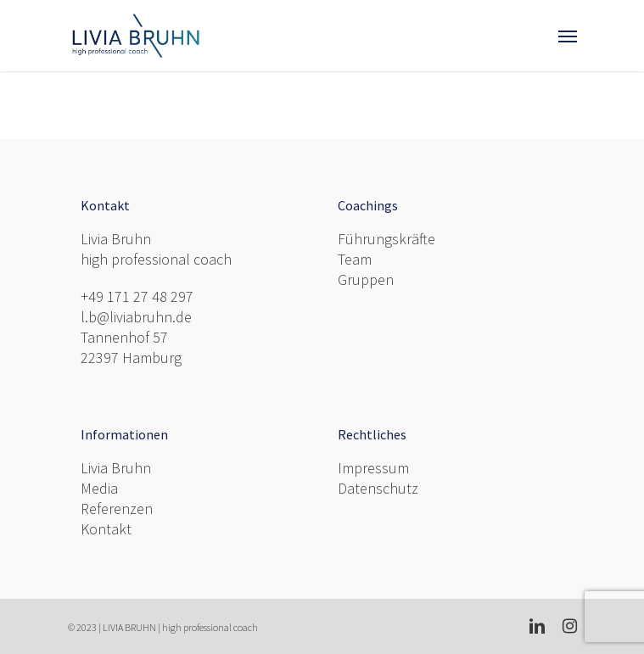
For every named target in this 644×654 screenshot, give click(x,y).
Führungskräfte (386, 239)
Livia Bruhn (116, 468)
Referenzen (117, 509)
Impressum (373, 468)
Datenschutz (378, 488)
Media (99, 488)
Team (355, 259)
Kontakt (106, 529)
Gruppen (366, 279)
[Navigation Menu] (568, 36)
